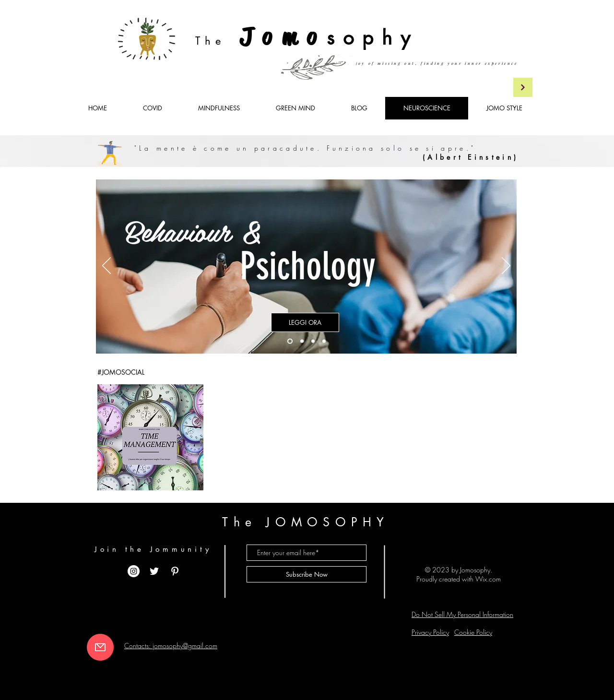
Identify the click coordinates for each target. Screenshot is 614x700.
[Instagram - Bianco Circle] (134, 571)
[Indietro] (106, 266)
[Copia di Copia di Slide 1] (313, 341)
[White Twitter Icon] (154, 571)
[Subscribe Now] (307, 574)
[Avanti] (506, 266)
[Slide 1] (290, 341)
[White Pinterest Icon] (175, 571)
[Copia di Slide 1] (302, 341)
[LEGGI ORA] (305, 322)
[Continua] (523, 87)
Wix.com (488, 579)
